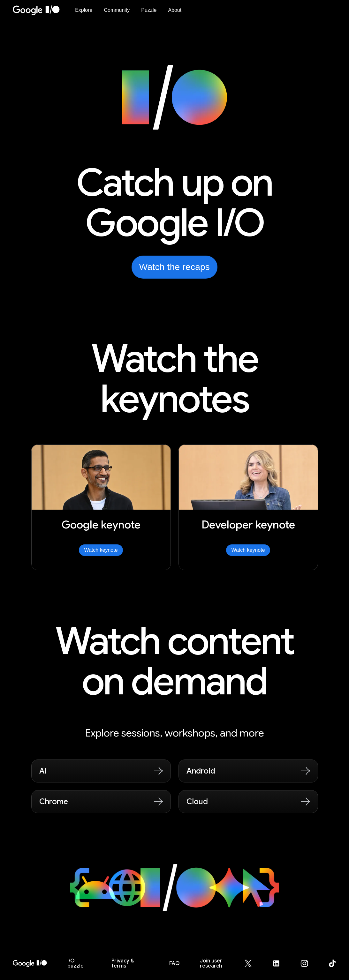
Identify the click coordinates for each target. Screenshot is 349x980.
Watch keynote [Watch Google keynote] (101, 550)
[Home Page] (40, 10)
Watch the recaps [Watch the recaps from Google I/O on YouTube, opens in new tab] (174, 267)
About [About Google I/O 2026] (175, 10)
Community (117, 10)
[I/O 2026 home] (30, 963)
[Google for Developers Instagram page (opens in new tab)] (308, 963)
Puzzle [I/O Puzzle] (149, 10)
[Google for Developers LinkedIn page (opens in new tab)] (280, 963)
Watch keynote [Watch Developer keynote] (248, 550)
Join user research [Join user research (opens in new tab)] (211, 963)
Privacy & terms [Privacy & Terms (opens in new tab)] (123, 963)
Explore (84, 10)
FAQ (174, 963)
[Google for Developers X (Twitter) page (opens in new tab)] (252, 963)
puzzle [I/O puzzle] (76, 963)
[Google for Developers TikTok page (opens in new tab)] (332, 963)
